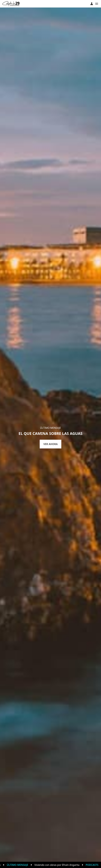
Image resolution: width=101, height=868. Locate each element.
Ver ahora (51, 444)
